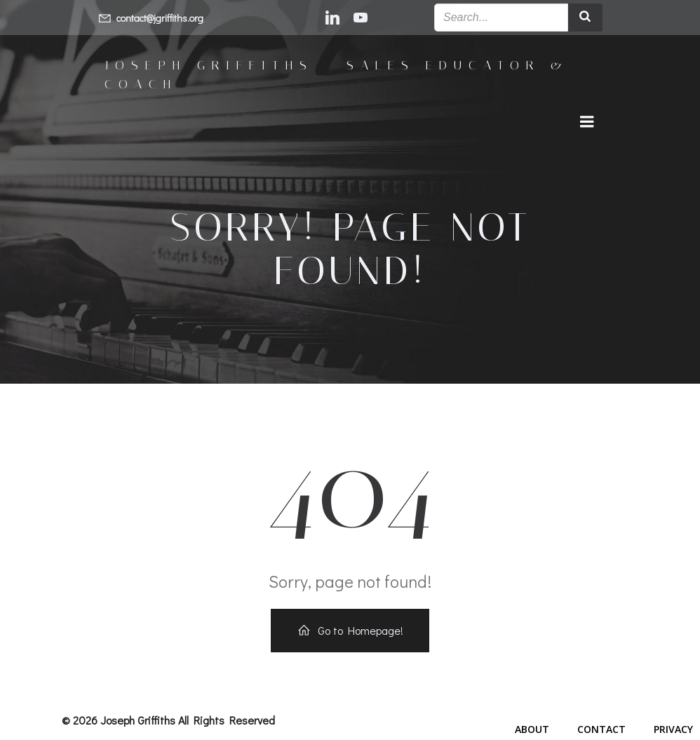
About (532, 729)
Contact (601, 729)
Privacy (673, 729)
